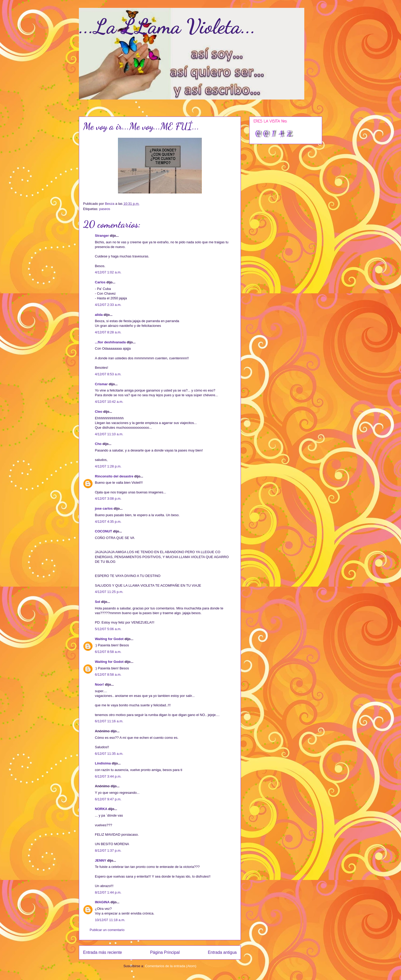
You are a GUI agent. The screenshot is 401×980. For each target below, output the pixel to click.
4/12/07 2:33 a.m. (108, 305)
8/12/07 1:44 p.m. (108, 892)
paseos (105, 209)
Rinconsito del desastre (114, 476)
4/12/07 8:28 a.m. (108, 332)
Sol (97, 602)
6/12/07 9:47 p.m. (108, 799)
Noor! (99, 684)
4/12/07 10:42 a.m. (109, 402)
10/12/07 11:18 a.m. (110, 920)
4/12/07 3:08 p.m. (108, 499)
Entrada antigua (222, 952)
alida (99, 315)
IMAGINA (102, 902)
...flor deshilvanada (110, 342)
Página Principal (165, 952)
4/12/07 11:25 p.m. (109, 592)
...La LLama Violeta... (167, 26)
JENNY (101, 860)
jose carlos (104, 508)
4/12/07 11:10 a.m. (109, 434)
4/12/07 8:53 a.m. (108, 374)
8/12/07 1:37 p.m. (108, 850)
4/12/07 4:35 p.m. (108, 522)
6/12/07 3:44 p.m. (108, 776)
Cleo (99, 412)
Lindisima (103, 763)
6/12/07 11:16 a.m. (109, 721)
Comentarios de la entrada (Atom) (171, 966)
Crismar (101, 384)
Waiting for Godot (109, 639)
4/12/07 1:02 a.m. (108, 272)
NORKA (101, 809)
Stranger (102, 236)
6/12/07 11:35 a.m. (109, 754)
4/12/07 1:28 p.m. (108, 466)
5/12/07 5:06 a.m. (108, 629)
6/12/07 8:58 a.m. (108, 652)
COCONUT (104, 531)
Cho (98, 444)
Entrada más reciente (102, 952)
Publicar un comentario (107, 930)
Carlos (100, 282)
